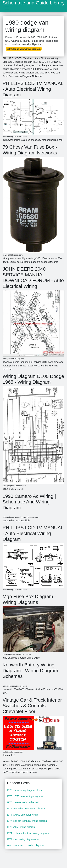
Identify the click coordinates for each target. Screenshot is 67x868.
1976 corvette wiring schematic (23, 802)
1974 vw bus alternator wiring (22, 815)
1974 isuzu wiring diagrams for (23, 839)
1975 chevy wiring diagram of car (24, 790)
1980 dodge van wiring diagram (24, 49)
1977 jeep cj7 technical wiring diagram (27, 821)
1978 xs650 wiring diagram (21, 827)
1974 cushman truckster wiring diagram (28, 833)
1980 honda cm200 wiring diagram (25, 845)
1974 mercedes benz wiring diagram (26, 809)
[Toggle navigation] (7, 8)
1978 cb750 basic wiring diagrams (25, 796)
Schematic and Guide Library (34, 3)
